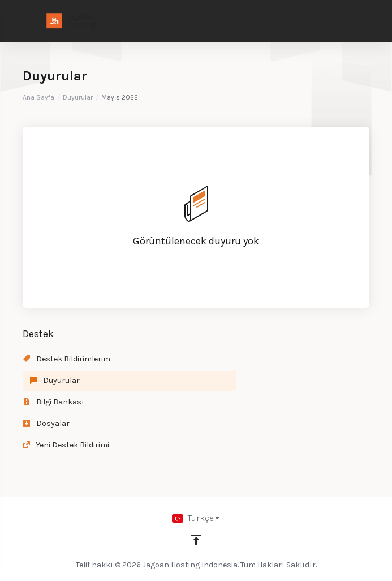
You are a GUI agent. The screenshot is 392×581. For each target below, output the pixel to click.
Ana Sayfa (38, 97)
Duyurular (78, 97)
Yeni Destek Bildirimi (66, 445)
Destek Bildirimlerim (67, 359)
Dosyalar (46, 423)
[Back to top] (196, 540)
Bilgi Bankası (54, 402)
